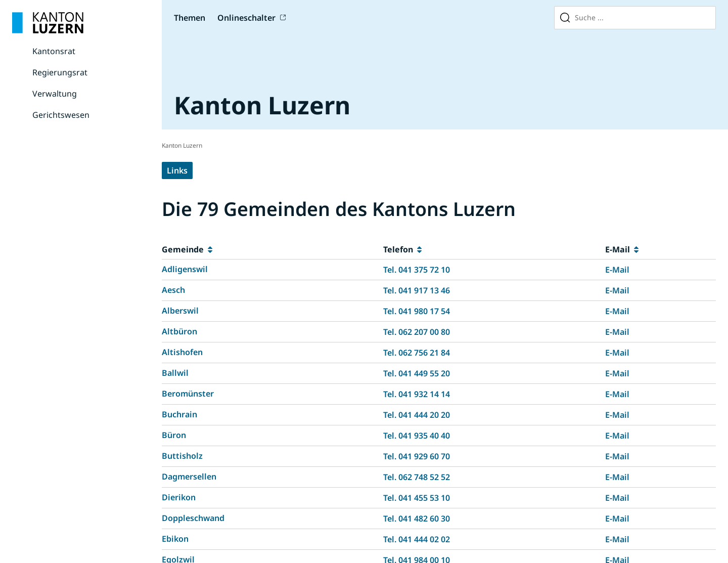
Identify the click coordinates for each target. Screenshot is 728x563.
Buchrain (179, 414)
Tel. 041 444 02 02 (417, 539)
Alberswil (180, 311)
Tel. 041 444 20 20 (417, 415)
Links (177, 170)
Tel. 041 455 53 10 (417, 498)
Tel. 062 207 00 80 (417, 332)
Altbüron (179, 331)
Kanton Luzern (182, 145)
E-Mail (617, 270)
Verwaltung (55, 94)
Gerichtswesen (61, 115)
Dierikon (179, 497)
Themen (190, 18)
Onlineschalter (246, 18)
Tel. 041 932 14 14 (417, 394)
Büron (174, 435)
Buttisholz (182, 456)
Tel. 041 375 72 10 (417, 270)
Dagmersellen (189, 477)
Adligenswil (185, 269)
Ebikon (175, 539)
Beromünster (188, 394)
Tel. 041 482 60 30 (417, 518)
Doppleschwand (193, 518)
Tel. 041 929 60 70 (417, 456)
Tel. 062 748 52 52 (417, 477)
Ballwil (175, 373)
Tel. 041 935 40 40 (417, 436)
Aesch (173, 290)
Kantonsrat (54, 51)
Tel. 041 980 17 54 (417, 311)
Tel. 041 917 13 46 (417, 290)
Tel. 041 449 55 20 (417, 373)
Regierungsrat (60, 72)
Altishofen (182, 352)
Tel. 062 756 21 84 (417, 353)
